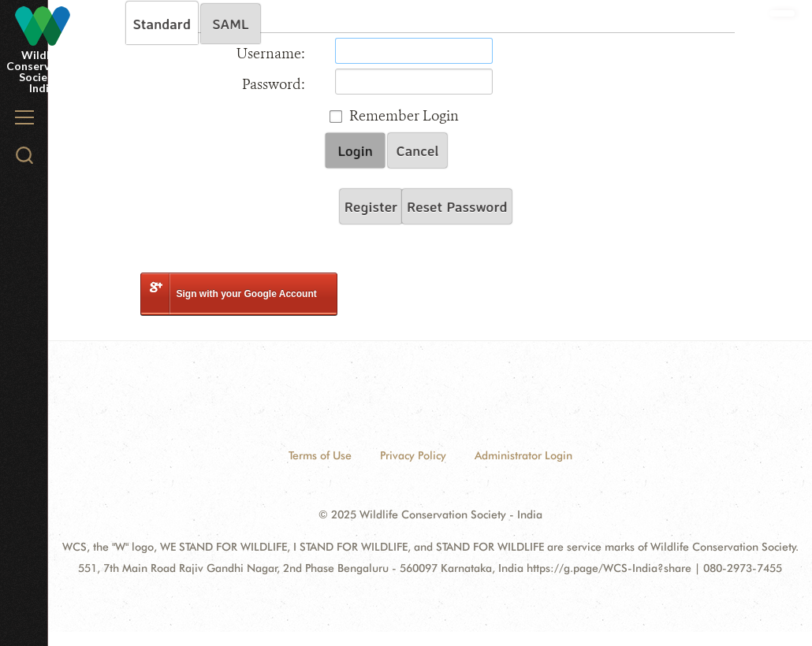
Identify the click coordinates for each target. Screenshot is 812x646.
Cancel (418, 150)
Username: (271, 54)
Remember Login (404, 116)
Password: (274, 84)
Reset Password (457, 206)
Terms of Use (320, 455)
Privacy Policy (413, 455)
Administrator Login (523, 455)
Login (355, 150)
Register (371, 206)
